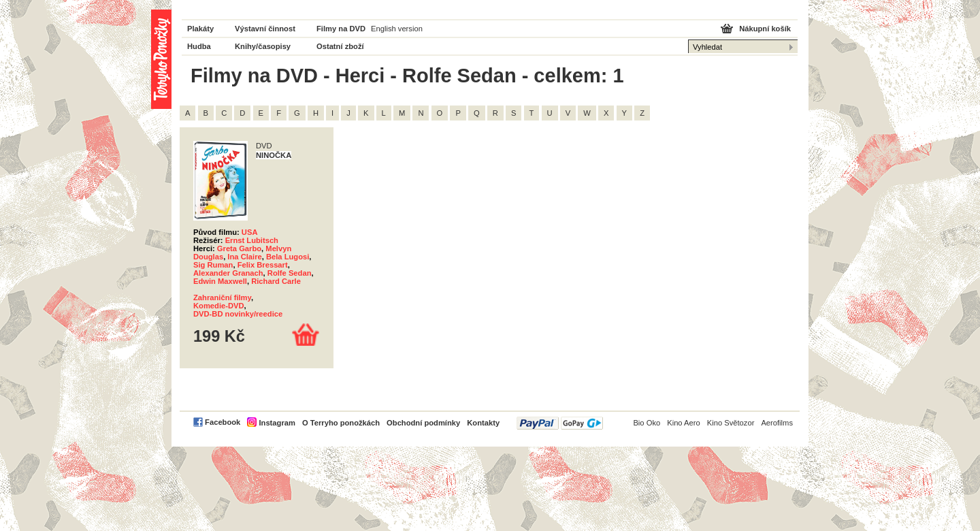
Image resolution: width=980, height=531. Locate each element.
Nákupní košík (765, 29)
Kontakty (483, 423)
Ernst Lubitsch (252, 240)
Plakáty (200, 29)
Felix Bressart (263, 265)
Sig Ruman (213, 265)
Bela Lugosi (288, 257)
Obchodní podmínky (423, 423)
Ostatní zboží (340, 46)
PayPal (560, 423)
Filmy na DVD (341, 29)
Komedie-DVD (219, 306)
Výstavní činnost (265, 29)
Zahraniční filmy (222, 297)
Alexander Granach (228, 273)
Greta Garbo (239, 248)
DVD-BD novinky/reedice (238, 314)
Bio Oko (647, 423)
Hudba (199, 46)
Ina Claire (244, 257)
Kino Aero (684, 423)
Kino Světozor (731, 423)
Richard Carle (276, 281)
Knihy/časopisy (263, 46)
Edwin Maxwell (220, 281)
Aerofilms (777, 423)
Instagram (277, 423)
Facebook (223, 422)
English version (397, 29)
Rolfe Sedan (290, 273)
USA (250, 232)
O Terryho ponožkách (341, 423)
